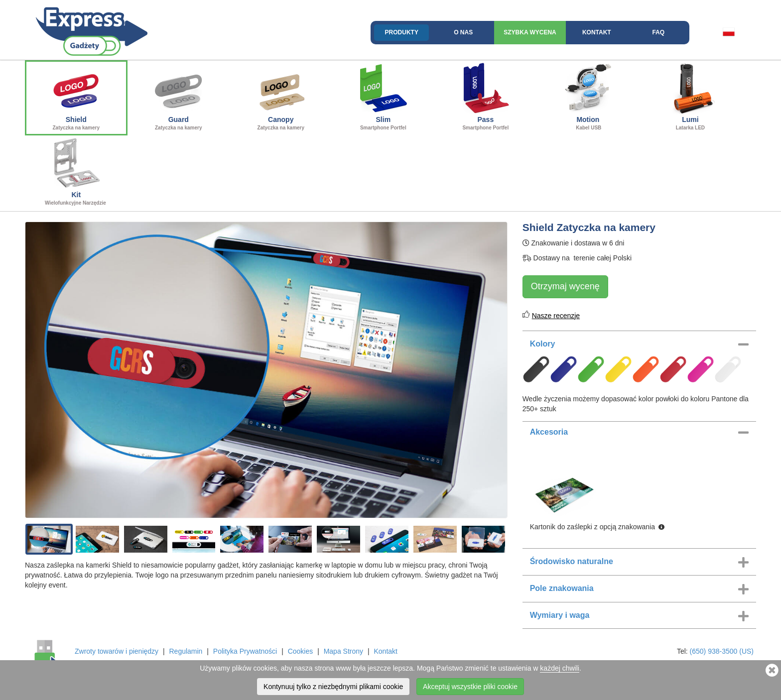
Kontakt (597, 32)
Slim (384, 97)
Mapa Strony (343, 651)
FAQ (658, 32)
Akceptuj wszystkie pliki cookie (470, 687)
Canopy (281, 97)
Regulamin (186, 651)
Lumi (690, 97)
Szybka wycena (530, 32)
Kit (76, 172)
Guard (179, 97)
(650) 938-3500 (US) (722, 651)
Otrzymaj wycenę (565, 286)
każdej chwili (560, 668)
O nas (463, 32)
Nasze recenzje (556, 316)
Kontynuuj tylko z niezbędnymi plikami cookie (333, 687)
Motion (588, 97)
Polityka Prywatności (245, 651)
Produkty (402, 32)
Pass (486, 97)
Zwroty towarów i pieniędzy (117, 651)
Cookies (301, 651)
